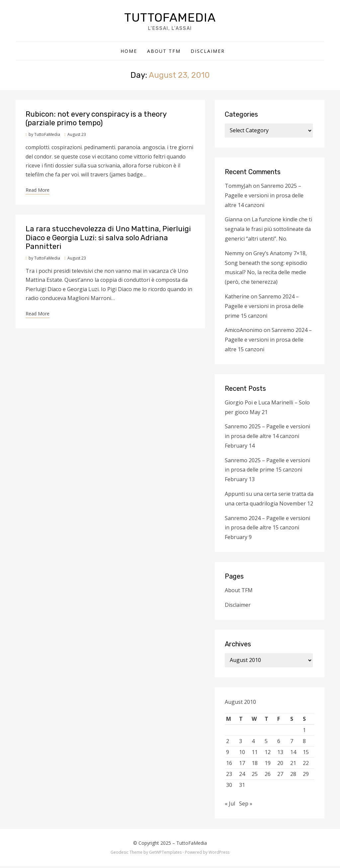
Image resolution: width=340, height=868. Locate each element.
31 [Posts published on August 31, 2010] (242, 785)
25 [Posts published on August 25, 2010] (255, 774)
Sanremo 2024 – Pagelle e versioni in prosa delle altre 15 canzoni (268, 340)
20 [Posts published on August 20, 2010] (280, 763)
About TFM (164, 51)
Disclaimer (208, 51)
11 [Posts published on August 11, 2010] (255, 752)
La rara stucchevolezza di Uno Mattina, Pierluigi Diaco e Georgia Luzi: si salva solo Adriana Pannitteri (108, 238)
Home (129, 51)
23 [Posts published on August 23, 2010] (229, 774)
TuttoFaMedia (170, 17)
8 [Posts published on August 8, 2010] (304, 741)
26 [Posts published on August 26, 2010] (268, 774)
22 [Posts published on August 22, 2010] (306, 763)
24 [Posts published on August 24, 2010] (242, 774)
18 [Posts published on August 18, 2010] (255, 763)
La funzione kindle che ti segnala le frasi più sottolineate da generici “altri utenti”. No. (268, 229)
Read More (38, 190)
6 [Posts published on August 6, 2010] (279, 741)
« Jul (230, 806)
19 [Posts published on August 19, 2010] (268, 763)
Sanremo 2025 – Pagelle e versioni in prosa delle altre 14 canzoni (264, 195)
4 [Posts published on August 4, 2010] (253, 741)
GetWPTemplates (165, 854)
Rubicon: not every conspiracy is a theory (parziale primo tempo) (96, 118)
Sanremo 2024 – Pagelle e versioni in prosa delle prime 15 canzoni (264, 306)
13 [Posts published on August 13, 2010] (280, 752)
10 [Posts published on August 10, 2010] (242, 752)
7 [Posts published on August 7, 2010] (292, 741)
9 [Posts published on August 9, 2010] (228, 752)
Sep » (246, 806)
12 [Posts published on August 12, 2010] (268, 752)
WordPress (219, 854)
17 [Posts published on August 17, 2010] (242, 763)
